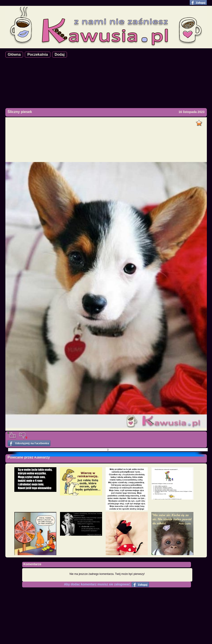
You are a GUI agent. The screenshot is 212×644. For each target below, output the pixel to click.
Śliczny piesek (20, 112)
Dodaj (60, 54)
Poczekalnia (38, 54)
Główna (14, 54)
